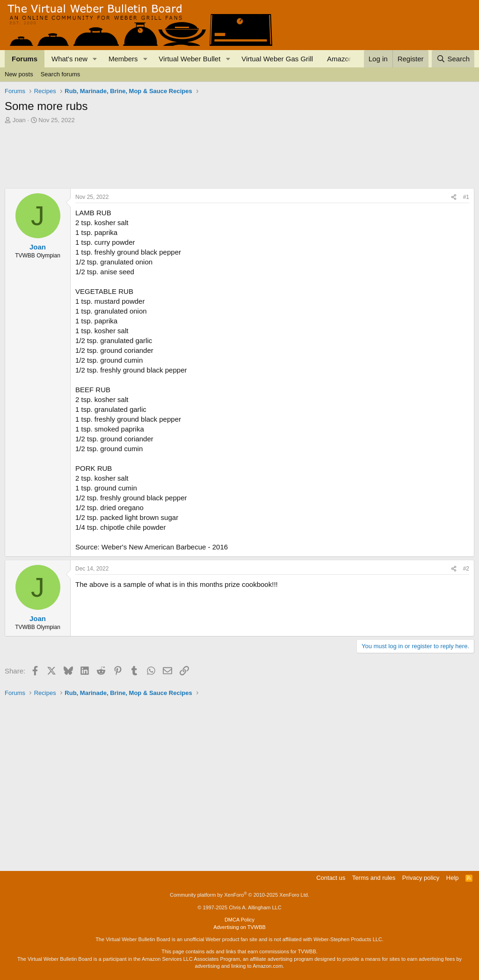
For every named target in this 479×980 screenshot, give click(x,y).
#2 (466, 569)
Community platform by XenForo (239, 895)
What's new (69, 59)
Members (123, 59)
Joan (19, 120)
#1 (466, 197)
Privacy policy (421, 878)
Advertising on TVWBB (239, 927)
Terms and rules (374, 878)
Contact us (331, 878)
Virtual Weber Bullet (189, 59)
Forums (25, 59)
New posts (19, 74)
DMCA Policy (239, 920)
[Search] (453, 59)
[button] (95, 59)
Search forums (61, 74)
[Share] (454, 197)
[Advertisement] (175, 150)
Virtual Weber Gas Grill (277, 59)
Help (453, 878)
